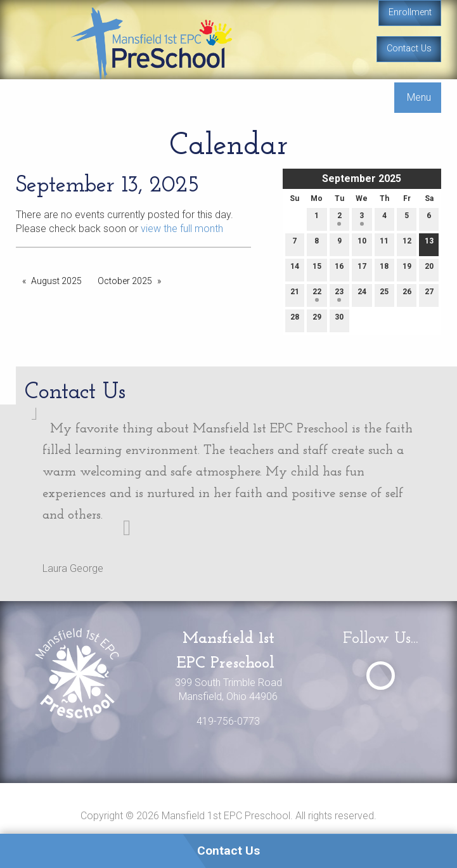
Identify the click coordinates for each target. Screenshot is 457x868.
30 (339, 320)
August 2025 (56, 281)
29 (317, 320)
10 (362, 244)
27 (429, 295)
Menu (419, 97)
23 (339, 295)
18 (384, 269)
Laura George (73, 568)
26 (407, 295)
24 (362, 295)
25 (384, 295)
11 (384, 244)
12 (407, 244)
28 (295, 320)
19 (407, 269)
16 (339, 269)
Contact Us (409, 49)
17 (362, 269)
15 (317, 269)
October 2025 (125, 281)
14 (295, 269)
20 (429, 269)
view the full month (182, 229)
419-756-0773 (228, 721)
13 (429, 244)
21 (295, 295)
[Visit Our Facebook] (381, 676)
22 (317, 295)
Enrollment (410, 12)
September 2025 (362, 178)
